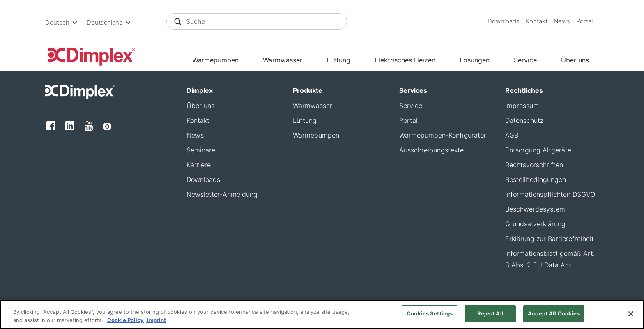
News (562, 21)
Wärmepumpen (215, 60)
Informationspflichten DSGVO (550, 194)
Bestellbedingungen (536, 179)
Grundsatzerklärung (535, 224)
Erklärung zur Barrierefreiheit (550, 239)
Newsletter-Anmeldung (222, 194)
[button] (63, 23)
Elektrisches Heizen (405, 60)
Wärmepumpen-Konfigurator (443, 135)
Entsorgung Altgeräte (538, 150)
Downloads (504, 21)
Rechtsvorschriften (534, 165)
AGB (512, 135)
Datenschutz (524, 120)
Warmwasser (283, 60)
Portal (584, 21)
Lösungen (475, 60)
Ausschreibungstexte (431, 150)
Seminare (201, 150)
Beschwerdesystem (535, 209)
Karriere (199, 165)
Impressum (522, 106)
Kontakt (537, 21)
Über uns (575, 60)
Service (525, 60)
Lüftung (338, 60)
